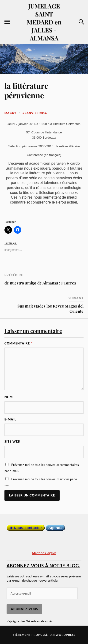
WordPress (65, 635)
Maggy (10, 113)
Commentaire (19, 343)
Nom (9, 397)
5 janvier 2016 (35, 113)
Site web (12, 441)
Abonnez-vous (24, 609)
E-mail (10, 419)
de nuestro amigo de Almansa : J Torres (40, 283)
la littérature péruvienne (26, 90)
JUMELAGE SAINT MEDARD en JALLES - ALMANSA (44, 22)
